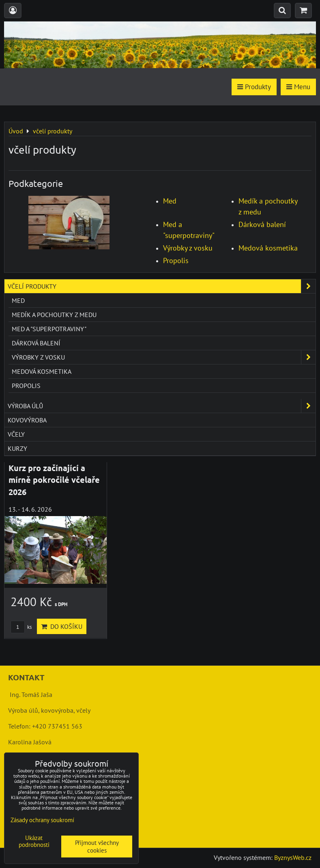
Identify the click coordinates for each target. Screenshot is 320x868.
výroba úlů (162, 406)
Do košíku (62, 626)
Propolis (176, 260)
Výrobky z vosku (188, 248)
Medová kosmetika (268, 248)
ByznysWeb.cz (293, 857)
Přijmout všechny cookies (97, 847)
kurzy (17, 448)
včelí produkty (162, 286)
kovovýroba (27, 420)
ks (21, 627)
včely (16, 434)
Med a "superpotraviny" (49, 329)
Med (170, 201)
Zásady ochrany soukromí (42, 820)
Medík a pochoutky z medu (54, 315)
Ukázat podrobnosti (34, 841)
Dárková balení (262, 224)
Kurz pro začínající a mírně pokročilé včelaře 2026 (54, 480)
